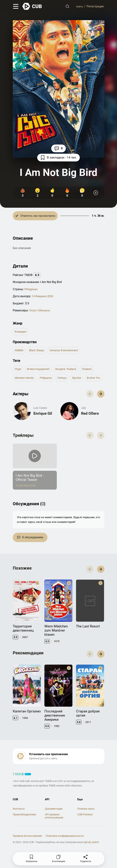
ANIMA (19, 351)
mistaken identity (26, 380)
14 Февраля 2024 (43, 297)
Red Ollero (90, 426)
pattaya (67, 380)
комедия (21, 332)
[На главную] (32, 7)
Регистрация (95, 7)
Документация (54, 829)
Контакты (19, 829)
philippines (49, 380)
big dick (83, 380)
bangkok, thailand (71, 370)
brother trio (22, 389)
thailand (94, 370)
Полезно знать (86, 829)
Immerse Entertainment (65, 351)
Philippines (31, 290)
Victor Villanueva (40, 311)
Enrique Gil (43, 426)
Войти (79, 7)
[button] (100, 406)
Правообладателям (24, 835)
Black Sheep (37, 351)
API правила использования (54, 836)
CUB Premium (85, 835)
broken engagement (41, 370)
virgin (18, 370)
